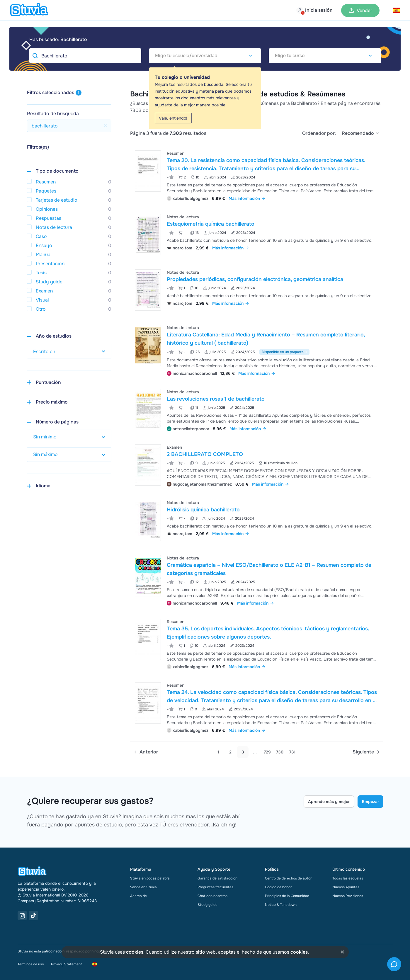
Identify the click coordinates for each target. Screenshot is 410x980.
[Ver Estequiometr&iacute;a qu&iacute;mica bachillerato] (257, 235)
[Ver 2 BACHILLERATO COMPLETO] (257, 465)
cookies (135, 952)
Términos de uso (31, 964)
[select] (361, 133)
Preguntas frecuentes (215, 887)
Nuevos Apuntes (346, 887)
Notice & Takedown (281, 905)
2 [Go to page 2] (230, 752)
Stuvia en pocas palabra (150, 878)
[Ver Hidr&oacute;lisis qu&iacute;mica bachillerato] (257, 520)
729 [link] (267, 752)
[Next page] (366, 752)
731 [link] (292, 752)
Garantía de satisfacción (217, 878)
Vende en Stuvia (143, 887)
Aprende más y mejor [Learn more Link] (329, 802)
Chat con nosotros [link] (212, 896)
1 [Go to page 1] (218, 752)
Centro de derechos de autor (288, 878)
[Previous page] (146, 752)
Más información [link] (247, 198)
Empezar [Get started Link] (370, 802)
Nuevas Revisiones (348, 896)
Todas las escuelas (348, 878)
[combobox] (205, 56)
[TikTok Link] (33, 916)
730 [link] (280, 752)
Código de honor (278, 887)
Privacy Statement (66, 964)
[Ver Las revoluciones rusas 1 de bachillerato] (257, 410)
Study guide (207, 905)
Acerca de (138, 896)
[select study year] (69, 351)
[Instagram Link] (22, 916)
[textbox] (205, 56)
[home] (29, 10)
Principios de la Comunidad (287, 896)
